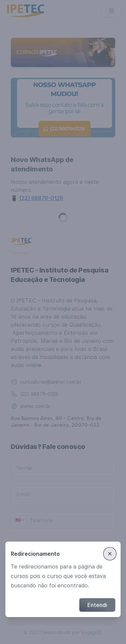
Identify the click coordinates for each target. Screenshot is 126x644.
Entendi (97, 605)
